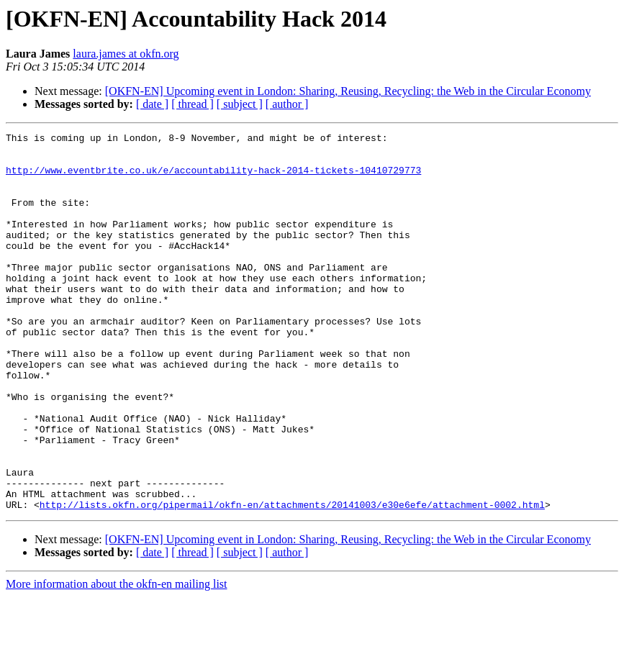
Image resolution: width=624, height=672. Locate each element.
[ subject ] (240, 104)
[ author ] (287, 104)
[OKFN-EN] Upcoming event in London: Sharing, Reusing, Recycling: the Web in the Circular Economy (348, 91)
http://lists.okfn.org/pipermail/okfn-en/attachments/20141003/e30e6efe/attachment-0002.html (292, 580)
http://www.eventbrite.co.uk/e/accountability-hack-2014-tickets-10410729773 (213, 178)
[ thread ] (193, 104)
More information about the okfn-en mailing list (117, 659)
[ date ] (152, 104)
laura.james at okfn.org (126, 54)
